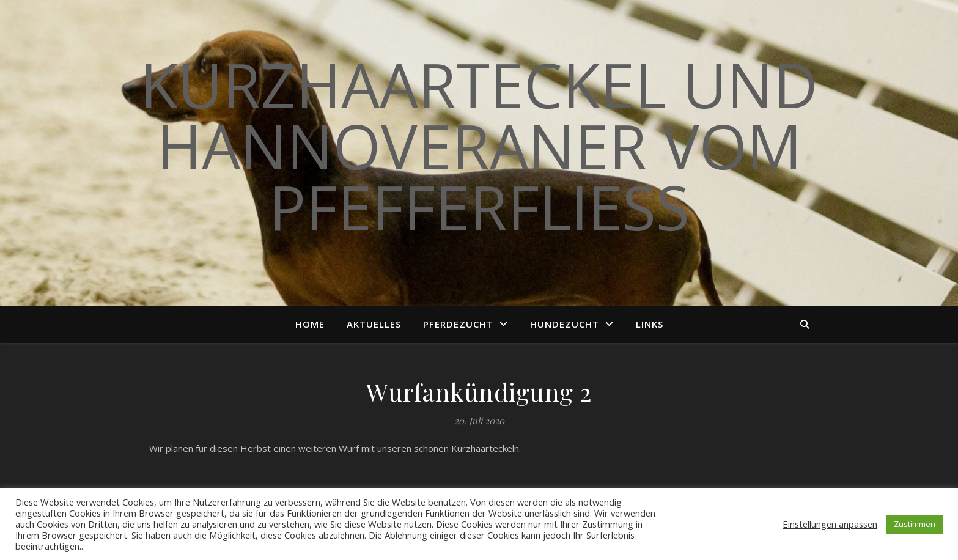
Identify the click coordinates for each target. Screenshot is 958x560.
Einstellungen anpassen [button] (830, 524)
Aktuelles (374, 324)
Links (650, 324)
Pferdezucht (458, 324)
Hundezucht (565, 324)
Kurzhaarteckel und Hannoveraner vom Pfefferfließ (479, 146)
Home (310, 324)
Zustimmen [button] (915, 524)
